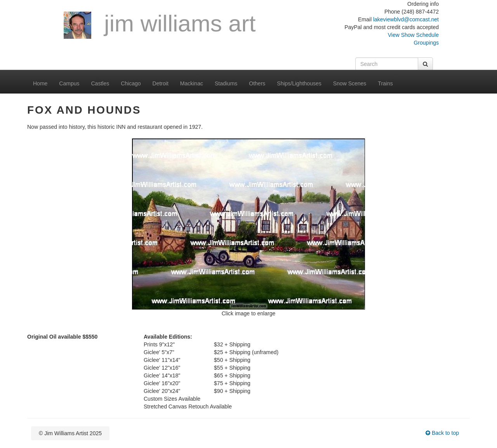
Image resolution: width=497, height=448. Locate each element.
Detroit (161, 83)
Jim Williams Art (160, 25)
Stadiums (226, 83)
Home (40, 83)
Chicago (131, 83)
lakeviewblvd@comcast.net (406, 19)
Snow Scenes (350, 83)
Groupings (426, 43)
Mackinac (192, 83)
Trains (385, 83)
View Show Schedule (413, 35)
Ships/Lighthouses (299, 83)
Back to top (442, 433)
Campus (69, 83)
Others (257, 83)
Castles (100, 83)
